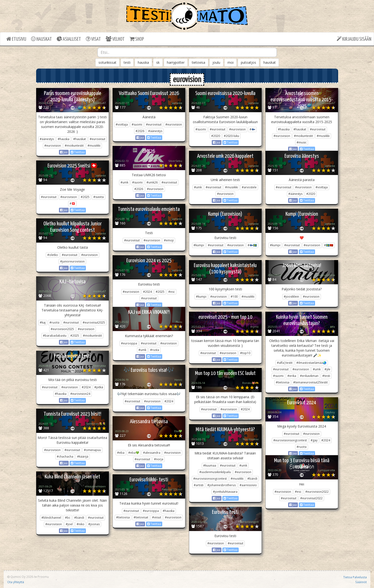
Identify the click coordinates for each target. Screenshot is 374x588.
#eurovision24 (80, 394)
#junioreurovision (72, 261)
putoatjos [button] (248, 62)
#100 (234, 297)
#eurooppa (129, 343)
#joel (69, 524)
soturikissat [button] (107, 62)
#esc (172, 292)
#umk (124, 182)
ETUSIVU (16, 39)
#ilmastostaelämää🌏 (311, 363)
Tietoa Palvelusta (355, 577)
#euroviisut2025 (94, 322)
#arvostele (249, 187)
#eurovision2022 (317, 492)
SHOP (137, 39)
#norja (159, 459)
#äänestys (47, 139)
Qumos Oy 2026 (20, 577)
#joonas (94, 524)
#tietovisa (283, 382)
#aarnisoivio (248, 485)
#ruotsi (54, 322)
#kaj (43, 322)
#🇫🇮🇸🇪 (252, 245)
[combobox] (187, 52)
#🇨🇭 (72, 203)
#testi (326, 376)
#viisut (157, 517)
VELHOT (115, 39)
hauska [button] (143, 62)
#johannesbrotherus (222, 485)
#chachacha (65, 457)
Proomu (43, 577)
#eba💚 (134, 453)
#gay (314, 440)
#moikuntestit (74, 146)
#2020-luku (232, 136)
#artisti (199, 485)
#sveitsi (99, 197)
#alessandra (152, 453)
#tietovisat (141, 517)
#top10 (245, 353)
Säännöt (361, 582)
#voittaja (122, 124)
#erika (292, 376)
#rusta (155, 350)
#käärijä (83, 457)
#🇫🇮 (252, 129)
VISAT (93, 39)
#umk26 (152, 182)
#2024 (147, 292)
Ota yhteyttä (16, 582)
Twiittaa (78, 152)
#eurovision (53, 146)
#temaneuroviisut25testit (310, 382)
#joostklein (291, 297)
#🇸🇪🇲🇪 (329, 245)
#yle (327, 369)
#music (302, 142)
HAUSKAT (41, 39)
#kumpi (199, 245)
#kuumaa (210, 465)
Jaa (64, 152)
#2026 (140, 131)
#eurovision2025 (62, 329)
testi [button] (127, 62)
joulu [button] (216, 62)
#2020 (216, 136)
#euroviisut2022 (311, 498)
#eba (121, 453)
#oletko (53, 255)
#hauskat (80, 139)
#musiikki (94, 146)
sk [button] (158, 62)
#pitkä (99, 387)
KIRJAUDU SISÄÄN (354, 39)
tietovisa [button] (199, 62)
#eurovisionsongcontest (290, 440)
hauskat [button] (270, 62)
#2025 (85, 197)
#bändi (252, 479)
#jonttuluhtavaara (225, 492)
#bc (68, 518)
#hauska (64, 139)
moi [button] (231, 62)
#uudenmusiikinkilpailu (215, 472)
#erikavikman (309, 376)
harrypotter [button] (176, 62)
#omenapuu (92, 450)
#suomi (137, 124)
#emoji (169, 240)
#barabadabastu (55, 336)
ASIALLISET (69, 39)
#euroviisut (98, 139)
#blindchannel (51, 518)
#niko (81, 524)
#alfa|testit (285, 363)
